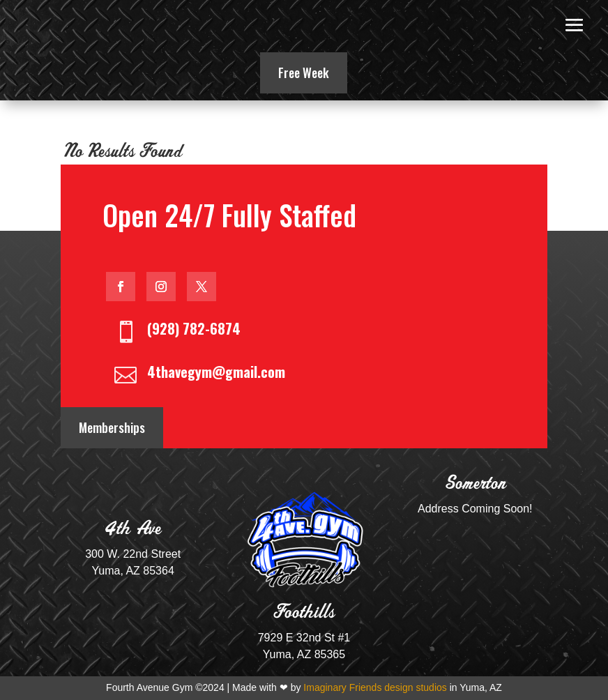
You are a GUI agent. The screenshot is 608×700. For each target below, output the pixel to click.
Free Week (304, 73)
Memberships (112, 427)
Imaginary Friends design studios (375, 687)
